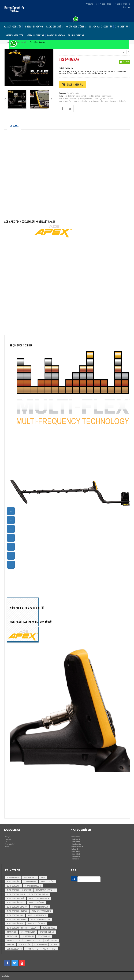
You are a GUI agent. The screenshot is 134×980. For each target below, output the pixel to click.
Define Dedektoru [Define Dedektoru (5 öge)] (34, 940)
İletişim (7, 846)
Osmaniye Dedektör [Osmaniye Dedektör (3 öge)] (14, 949)
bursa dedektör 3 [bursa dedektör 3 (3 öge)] (14, 886)
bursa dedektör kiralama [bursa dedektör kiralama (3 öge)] (41, 911)
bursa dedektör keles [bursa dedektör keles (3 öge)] (40, 907)
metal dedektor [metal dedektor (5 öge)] (40, 945)
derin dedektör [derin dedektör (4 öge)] (51, 940)
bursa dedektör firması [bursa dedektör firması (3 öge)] (16, 894)
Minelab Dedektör (76, 839)
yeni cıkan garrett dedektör (115, 101)
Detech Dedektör (76, 854)
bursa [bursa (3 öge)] (43, 877)
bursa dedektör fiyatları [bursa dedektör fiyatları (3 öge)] (39, 894)
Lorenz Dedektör (76, 856)
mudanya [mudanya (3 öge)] (54, 945)
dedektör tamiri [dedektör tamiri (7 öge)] (27, 936)
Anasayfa (8, 837)
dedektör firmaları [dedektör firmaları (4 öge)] (28, 932)
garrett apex (107, 96)
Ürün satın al (75, 84)
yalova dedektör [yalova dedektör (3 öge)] (50, 949)
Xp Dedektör (75, 849)
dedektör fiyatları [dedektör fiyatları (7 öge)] (47, 932)
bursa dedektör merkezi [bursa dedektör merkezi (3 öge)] (37, 915)
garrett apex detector (108, 98)
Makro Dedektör (76, 842)
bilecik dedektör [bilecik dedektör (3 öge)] (30, 877)
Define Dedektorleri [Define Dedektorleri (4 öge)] (15, 940)
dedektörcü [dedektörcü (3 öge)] (12, 932)
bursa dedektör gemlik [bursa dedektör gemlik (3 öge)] (16, 898)
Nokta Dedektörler (76, 844)
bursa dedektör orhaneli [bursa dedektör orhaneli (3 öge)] (17, 919)
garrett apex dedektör (68, 98)
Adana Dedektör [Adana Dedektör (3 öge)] (13, 877)
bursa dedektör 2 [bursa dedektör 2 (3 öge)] (47, 882)
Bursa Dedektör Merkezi (14, 9)
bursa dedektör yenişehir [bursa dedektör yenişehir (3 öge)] (17, 928)
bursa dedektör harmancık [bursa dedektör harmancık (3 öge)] (39, 898)
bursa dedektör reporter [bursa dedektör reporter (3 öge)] (40, 919)
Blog (6, 842)
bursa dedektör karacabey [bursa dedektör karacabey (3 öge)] (17, 907)
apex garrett (81, 96)
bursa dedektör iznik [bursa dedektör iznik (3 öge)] (37, 903)
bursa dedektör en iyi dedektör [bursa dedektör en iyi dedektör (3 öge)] (19, 890)
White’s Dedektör (76, 851)
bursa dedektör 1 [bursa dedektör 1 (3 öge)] (30, 882)
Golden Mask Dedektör (77, 846)
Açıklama (14, 126)
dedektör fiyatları (94, 96)
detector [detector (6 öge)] (11, 945)
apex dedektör (69, 96)
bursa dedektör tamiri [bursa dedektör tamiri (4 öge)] (36, 924)
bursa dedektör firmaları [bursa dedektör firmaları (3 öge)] (45, 890)
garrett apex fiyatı (66, 101)
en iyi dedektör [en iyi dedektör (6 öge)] (24, 945)
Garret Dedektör (21, 42)
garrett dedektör (81, 101)
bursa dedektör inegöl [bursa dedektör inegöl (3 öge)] (16, 903)
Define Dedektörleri (10, 844)
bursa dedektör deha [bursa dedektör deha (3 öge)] (33, 886)
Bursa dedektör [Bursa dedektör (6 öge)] (13, 882)
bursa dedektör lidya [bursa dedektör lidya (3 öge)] (15, 915)
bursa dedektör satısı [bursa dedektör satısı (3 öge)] (15, 924)
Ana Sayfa (10, 42)
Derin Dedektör (75, 859)
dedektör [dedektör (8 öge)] (35, 928)
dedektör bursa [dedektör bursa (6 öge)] (49, 928)
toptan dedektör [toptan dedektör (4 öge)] (32, 949)
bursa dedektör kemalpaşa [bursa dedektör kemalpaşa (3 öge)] (17, 911)
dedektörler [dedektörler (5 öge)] (12, 936)
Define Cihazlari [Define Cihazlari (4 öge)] (44, 936)
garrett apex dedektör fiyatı (88, 98)
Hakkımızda (8, 839)
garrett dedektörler (96, 101)
